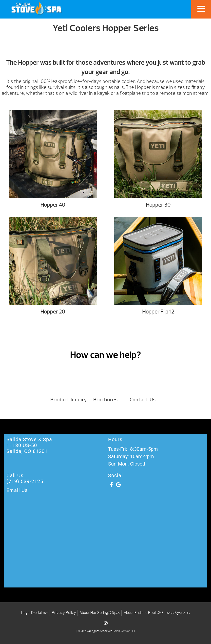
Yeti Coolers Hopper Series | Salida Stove (36, 8)
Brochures (105, 400)
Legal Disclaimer (35, 613)
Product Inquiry (69, 400)
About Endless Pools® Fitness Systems (157, 613)
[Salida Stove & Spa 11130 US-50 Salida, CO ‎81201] (105, 548)
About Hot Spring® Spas (100, 613)
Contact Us (143, 400)
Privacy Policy (64, 613)
